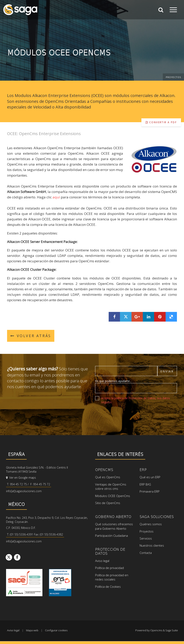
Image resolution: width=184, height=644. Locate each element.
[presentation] (126, 415)
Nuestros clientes (152, 545)
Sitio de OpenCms (108, 503)
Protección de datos (110, 551)
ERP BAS (145, 484)
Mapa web (32, 630)
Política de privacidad (109, 568)
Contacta (146, 553)
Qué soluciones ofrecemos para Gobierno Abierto (114, 526)
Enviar (167, 371)
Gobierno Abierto (113, 516)
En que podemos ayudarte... (113, 381)
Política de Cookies (108, 587)
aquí (57, 197)
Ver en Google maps (21, 478)
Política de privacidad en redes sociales (112, 577)
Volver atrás (31, 336)
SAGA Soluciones (157, 516)
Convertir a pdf (161, 122)
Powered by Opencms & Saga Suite (157, 630)
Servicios (146, 538)
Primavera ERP (150, 491)
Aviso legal (102, 561)
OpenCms (104, 469)
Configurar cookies (56, 630)
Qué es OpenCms (108, 477)
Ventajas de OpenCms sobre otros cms (111, 486)
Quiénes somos (151, 524)
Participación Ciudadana (111, 536)
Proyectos (173, 77)
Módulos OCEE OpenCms (113, 496)
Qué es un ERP (150, 477)
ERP (143, 469)
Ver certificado (60, 583)
